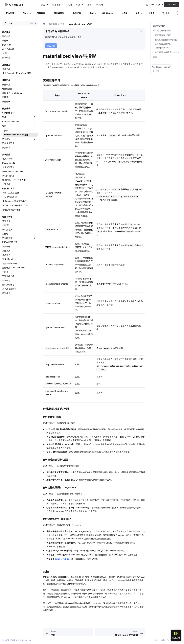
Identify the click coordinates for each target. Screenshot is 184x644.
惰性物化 (6, 246)
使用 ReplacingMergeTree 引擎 (17, 73)
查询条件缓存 (8, 285)
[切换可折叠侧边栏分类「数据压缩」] (35, 139)
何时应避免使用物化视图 (166, 40)
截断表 (5, 97)
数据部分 (6, 36)
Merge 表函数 (9, 163)
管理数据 (41, 13)
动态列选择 (7, 159)
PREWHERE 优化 (10, 242)
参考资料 (77, 13)
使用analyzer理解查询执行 (14, 201)
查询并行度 (7, 229)
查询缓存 (6, 280)
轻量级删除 (7, 89)
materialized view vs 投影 (16, 135)
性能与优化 (7, 217)
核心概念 (6, 32)
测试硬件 (6, 293)
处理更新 (6, 69)
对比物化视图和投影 (162, 30)
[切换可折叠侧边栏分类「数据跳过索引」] (35, 238)
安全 (169, 640)
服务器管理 (59, 13)
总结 (155, 57)
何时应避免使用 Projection (167, 52)
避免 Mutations (9, 259)
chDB (124, 13)
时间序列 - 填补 (9, 188)
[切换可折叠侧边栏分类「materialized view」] (35, 122)
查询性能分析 (8, 276)
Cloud (25, 13)
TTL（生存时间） (10, 197)
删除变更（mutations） (13, 93)
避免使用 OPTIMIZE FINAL (15, 268)
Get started (172, 5)
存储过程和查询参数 (11, 210)
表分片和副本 (8, 49)
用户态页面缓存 (9, 289)
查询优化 (6, 221)
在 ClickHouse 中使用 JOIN (15, 205)
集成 (92, 13)
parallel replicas (63, 559)
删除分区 (6, 101)
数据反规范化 (8, 143)
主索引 (5, 53)
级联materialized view (13, 171)
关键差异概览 (159, 26)
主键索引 (6, 225)
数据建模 (6, 108)
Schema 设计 (8, 113)
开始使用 (10, 13)
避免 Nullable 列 (10, 263)
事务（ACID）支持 (11, 193)
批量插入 (6, 251)
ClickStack (108, 13)
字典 (4, 117)
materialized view (11, 122)
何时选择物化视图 (163, 35)
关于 (138, 13)
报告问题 (51, 46)
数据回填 (6, 147)
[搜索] (20, 23)
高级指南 (6, 154)
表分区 (5, 40)
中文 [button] (166, 13)
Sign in (159, 5)
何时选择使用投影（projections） (163, 46)
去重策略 (6, 184)
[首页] (44, 24)
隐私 (163, 640)
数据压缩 (6, 139)
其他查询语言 (8, 167)
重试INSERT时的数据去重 (14, 180)
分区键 (5, 234)
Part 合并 (7, 45)
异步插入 (6, 255)
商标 (157, 640)
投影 (4, 126)
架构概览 (6, 57)
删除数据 (6, 80)
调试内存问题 (8, 176)
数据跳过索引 (8, 238)
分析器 (5, 272)
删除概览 (6, 84)
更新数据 (6, 65)
